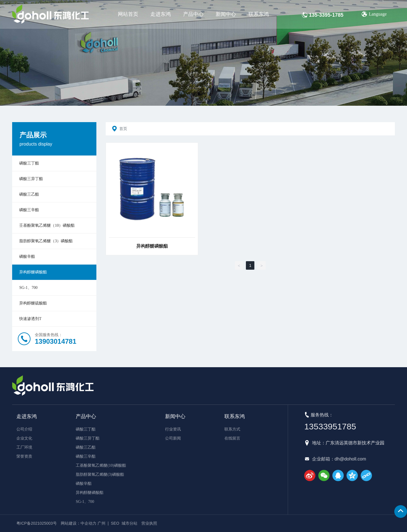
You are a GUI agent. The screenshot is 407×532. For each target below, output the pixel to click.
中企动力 (88, 523)
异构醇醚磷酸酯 (152, 246)
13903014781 (56, 341)
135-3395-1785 (326, 15)
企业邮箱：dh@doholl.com (339, 459)
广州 (101, 523)
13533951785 (330, 426)
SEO (115, 523)
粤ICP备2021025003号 (37, 523)
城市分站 (129, 523)
